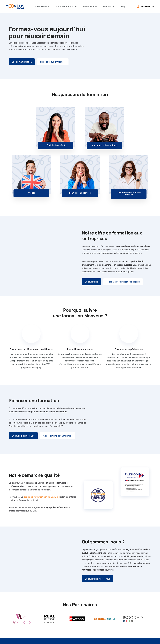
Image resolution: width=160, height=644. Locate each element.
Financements (90, 6)
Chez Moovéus (42, 6)
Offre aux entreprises (66, 6)
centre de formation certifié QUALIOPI (42, 497)
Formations (109, 6)
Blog (123, 6)
